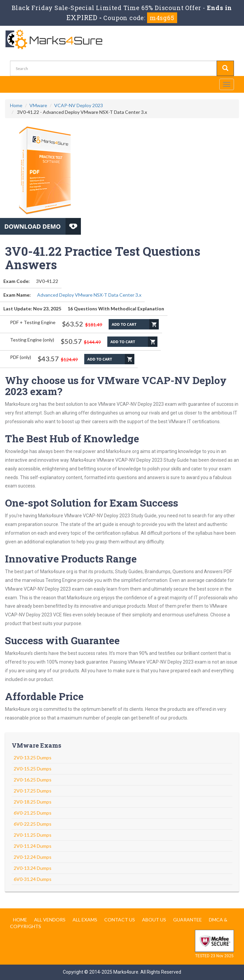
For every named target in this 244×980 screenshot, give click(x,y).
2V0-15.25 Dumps (33, 769)
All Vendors (50, 920)
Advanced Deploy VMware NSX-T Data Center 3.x (89, 295)
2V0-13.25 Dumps (33, 758)
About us (154, 920)
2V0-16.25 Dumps (33, 780)
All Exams (85, 920)
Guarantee (188, 920)
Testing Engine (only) (32, 340)
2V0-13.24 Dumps (33, 868)
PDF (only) (21, 357)
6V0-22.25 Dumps (33, 824)
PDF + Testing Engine (33, 322)
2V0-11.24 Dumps (33, 846)
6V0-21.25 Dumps (33, 813)
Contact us (120, 920)
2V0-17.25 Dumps (33, 791)
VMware (38, 105)
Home (16, 105)
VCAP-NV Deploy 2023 (79, 105)
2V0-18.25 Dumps (33, 802)
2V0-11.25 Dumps (33, 835)
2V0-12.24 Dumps (33, 857)
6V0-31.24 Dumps (33, 879)
